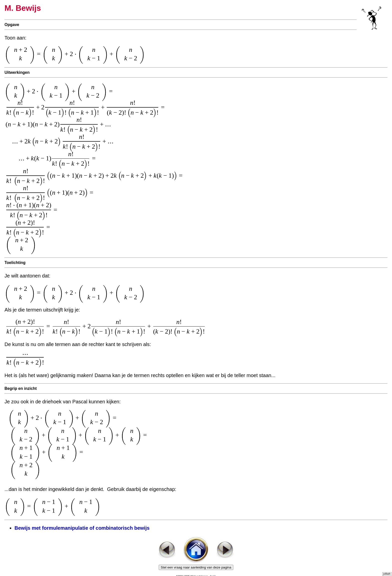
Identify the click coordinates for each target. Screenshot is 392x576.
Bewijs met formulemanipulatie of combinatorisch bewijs (82, 528)
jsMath (387, 574)
